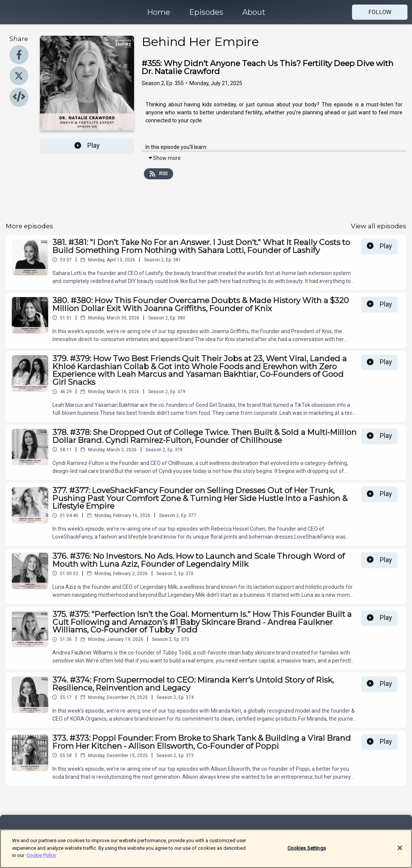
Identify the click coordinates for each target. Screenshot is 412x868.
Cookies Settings (307, 853)
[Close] (400, 853)
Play (87, 145)
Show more (164, 158)
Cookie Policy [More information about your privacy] (41, 861)
